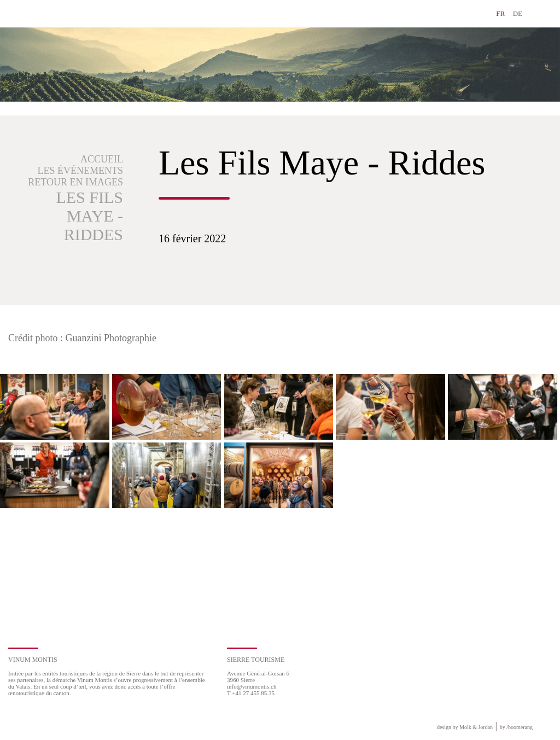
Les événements (81, 171)
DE (518, 13)
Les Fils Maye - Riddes (89, 216)
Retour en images (75, 182)
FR (500, 13)
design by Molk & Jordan (465, 727)
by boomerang (516, 727)
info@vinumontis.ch (252, 686)
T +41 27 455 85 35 (251, 693)
